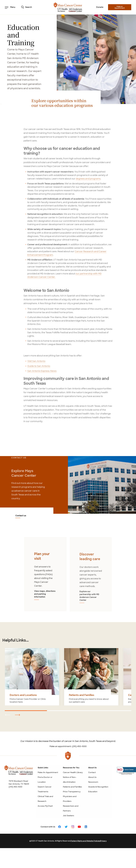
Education (93, 792)
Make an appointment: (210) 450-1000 (68, 746)
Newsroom (93, 782)
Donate (100, 7)
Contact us (21, 516)
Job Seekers (68, 816)
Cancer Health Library (73, 772)
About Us (92, 777)
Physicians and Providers (70, 799)
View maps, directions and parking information (45, 596)
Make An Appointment (48, 772)
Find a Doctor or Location (45, 780)
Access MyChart (45, 806)
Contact (92, 772)
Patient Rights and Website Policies (85, 841)
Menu (10, 7)
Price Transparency (72, 792)
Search (27, 7)
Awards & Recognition (98, 787)
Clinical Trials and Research (45, 799)
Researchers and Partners (71, 808)
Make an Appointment (120, 7)
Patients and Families (72, 787)
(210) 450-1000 (15, 787)
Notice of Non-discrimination (70, 780)
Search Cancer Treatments (45, 789)
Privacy (103, 841)
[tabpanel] (45, 576)
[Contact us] (102, 485)
